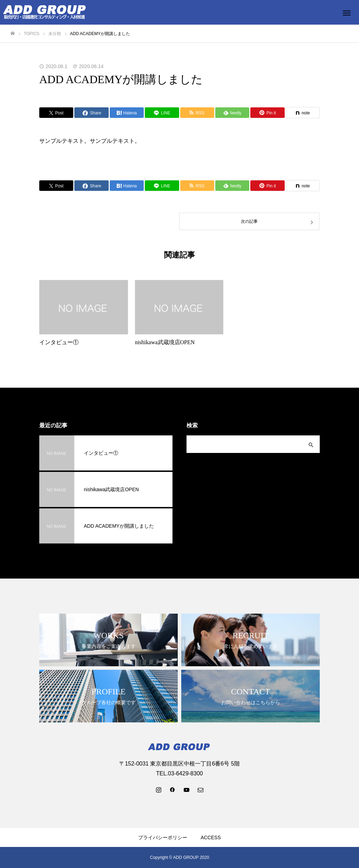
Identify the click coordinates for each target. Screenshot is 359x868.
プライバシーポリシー (163, 837)
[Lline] (162, 113)
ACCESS (211, 837)
